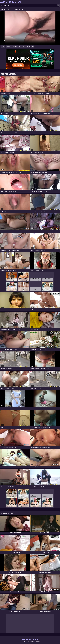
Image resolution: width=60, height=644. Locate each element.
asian (3, 47)
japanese (9, 47)
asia (33, 47)
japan (28, 47)
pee (20, 47)
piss (24, 47)
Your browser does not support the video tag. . (30, 28)
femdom (15, 47)
